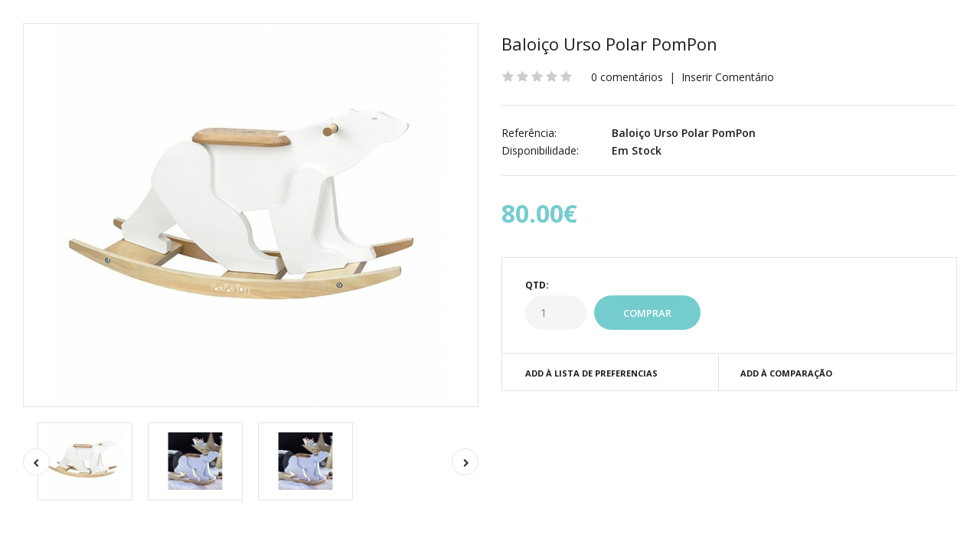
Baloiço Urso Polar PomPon (609, 44)
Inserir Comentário (728, 77)
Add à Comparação (786, 373)
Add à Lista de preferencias (591, 373)
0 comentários (627, 77)
